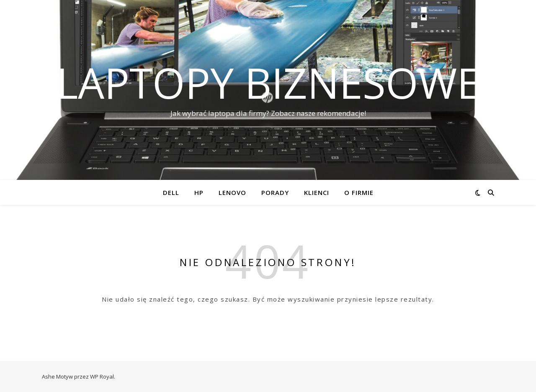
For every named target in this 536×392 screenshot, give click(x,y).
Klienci (317, 192)
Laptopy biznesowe (268, 82)
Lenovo (232, 192)
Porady (275, 192)
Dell (171, 192)
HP (199, 192)
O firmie (359, 192)
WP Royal (102, 377)
